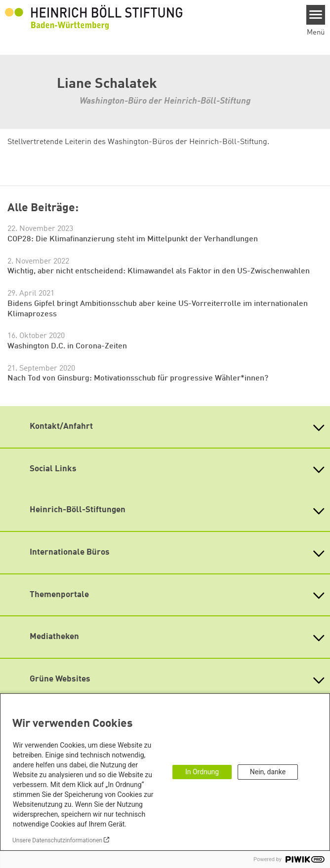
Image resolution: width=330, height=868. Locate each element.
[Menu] (316, 15)
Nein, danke (268, 772)
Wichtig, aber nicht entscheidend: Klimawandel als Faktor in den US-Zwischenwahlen (159, 271)
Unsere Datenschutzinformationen (57, 840)
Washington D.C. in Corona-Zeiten (67, 346)
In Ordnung (202, 772)
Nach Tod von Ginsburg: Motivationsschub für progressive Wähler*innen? (138, 378)
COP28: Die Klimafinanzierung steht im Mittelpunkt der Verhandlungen (133, 239)
